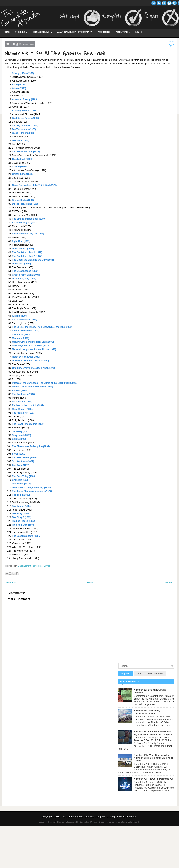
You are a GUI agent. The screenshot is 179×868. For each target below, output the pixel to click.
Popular (126, 674)
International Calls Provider (128, 822)
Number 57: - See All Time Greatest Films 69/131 (55, 54)
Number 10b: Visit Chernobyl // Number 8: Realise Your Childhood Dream (154, 758)
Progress (104, 32)
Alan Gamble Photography (75, 32)
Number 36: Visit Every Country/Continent (147, 712)
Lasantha (84, 822)
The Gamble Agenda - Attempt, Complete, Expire (87, 817)
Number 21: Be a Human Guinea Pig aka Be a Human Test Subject (153, 733)
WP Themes (59, 822)
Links (139, 32)
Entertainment (24, 566)
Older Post (168, 582)
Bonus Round (44, 31)
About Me (124, 31)
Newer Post (11, 582)
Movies (47, 566)
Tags (139, 674)
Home (6, 32)
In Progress (37, 566)
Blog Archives (156, 674)
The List (22, 31)
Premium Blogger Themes (102, 822)
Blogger (133, 817)
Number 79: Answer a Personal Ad (153, 779)
